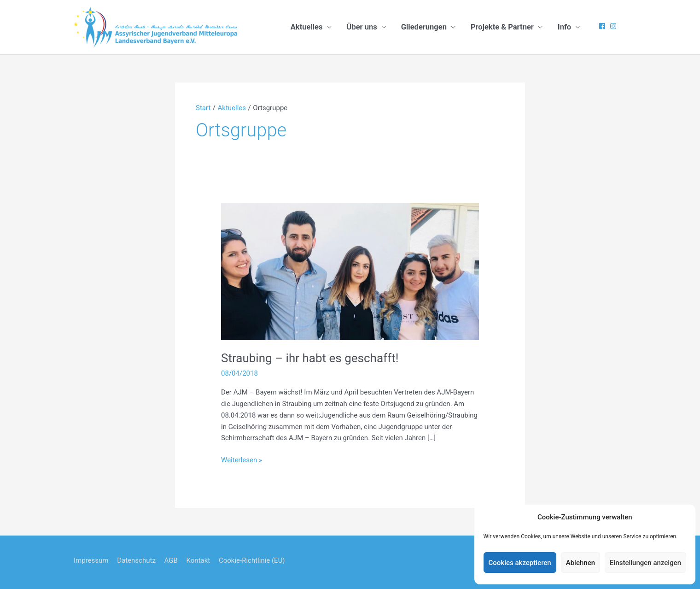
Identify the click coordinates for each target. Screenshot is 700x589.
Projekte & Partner (502, 27)
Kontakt (198, 560)
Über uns (362, 27)
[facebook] (603, 26)
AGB (171, 560)
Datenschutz (136, 560)
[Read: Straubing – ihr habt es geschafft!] (350, 271)
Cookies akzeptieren (520, 563)
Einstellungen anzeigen (645, 563)
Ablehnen (580, 563)
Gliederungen (424, 27)
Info (564, 27)
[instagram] (614, 26)
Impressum (91, 560)
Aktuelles (307, 27)
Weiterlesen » (242, 460)
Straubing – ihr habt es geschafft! (310, 358)
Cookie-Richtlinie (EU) (252, 560)
